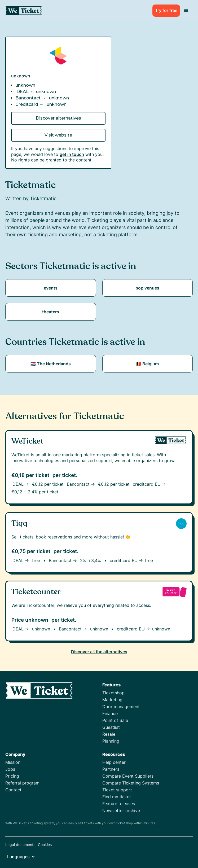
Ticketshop (113, 693)
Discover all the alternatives (99, 652)
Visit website (58, 135)
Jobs (10, 769)
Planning (111, 741)
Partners (111, 769)
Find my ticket (117, 797)
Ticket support (117, 790)
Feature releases (119, 804)
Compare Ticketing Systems (131, 783)
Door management (121, 707)
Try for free (166, 10)
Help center (114, 762)
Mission (13, 762)
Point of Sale (115, 720)
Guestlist (111, 727)
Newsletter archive (121, 810)
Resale (109, 734)
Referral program (22, 783)
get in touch (72, 154)
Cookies (45, 845)
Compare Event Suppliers (128, 776)
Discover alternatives (58, 118)
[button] (186, 11)
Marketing (112, 700)
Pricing (12, 776)
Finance (110, 713)
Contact (13, 790)
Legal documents (20, 845)
